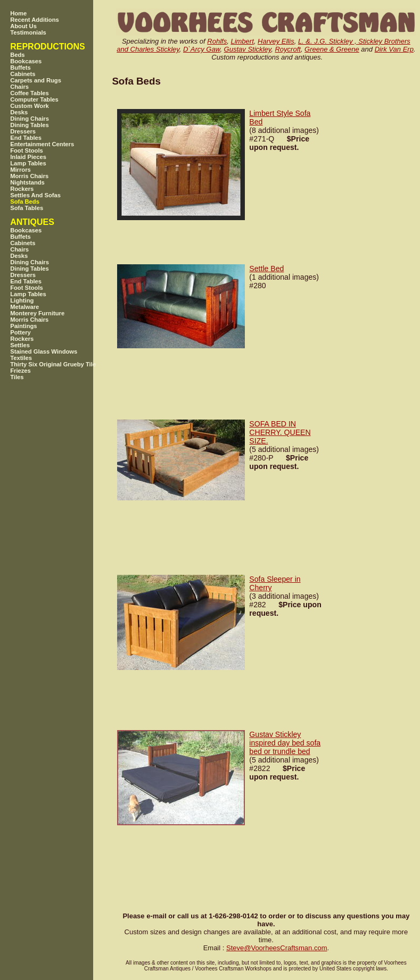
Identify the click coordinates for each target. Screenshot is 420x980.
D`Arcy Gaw (201, 49)
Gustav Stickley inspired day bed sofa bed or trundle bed (285, 743)
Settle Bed (266, 269)
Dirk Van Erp (394, 49)
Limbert (242, 41)
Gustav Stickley (248, 49)
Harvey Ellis (276, 41)
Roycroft (287, 49)
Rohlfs (217, 41)
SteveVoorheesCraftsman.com (277, 948)
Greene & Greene (332, 49)
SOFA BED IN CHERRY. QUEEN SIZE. (280, 432)
